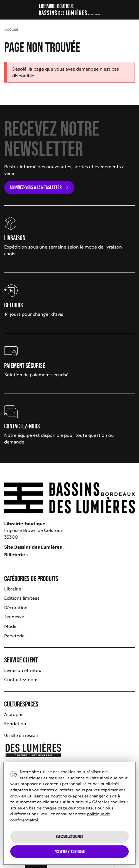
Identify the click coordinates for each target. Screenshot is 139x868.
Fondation (15, 724)
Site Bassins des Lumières (35, 547)
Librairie (13, 589)
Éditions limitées (22, 598)
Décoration (16, 607)
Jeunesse (14, 617)
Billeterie (17, 554)
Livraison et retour (24, 670)
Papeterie (14, 636)
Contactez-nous (21, 679)
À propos (14, 714)
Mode (10, 626)
